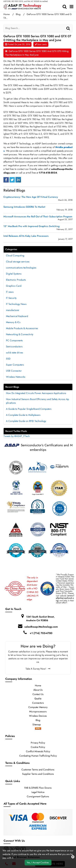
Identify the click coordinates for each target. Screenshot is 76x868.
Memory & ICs (13, 322)
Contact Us (38, 694)
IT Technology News (16, 304)
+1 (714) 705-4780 (41, 633)
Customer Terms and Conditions (38, 770)
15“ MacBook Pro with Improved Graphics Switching (31, 226)
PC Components (14, 340)
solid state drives (15, 353)
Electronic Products (16, 280)
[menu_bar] (72, 7)
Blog (18, 14)
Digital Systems (14, 274)
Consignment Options (38, 796)
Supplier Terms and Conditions (38, 774)
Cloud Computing (15, 255)
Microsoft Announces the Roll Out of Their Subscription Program (38, 217)
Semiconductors (14, 346)
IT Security (11, 298)
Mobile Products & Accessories (22, 328)
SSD (8, 359)
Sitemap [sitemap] (38, 724)
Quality (38, 698)
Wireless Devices (38, 716)
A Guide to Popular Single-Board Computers (29, 409)
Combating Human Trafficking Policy (38, 756)
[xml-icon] (38, 729)
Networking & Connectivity (20, 334)
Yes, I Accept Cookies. (38, 862)
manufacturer (13, 310)
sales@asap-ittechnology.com (41, 627)
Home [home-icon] (7, 14)
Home (38, 685)
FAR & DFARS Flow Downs (38, 788)
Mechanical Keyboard (17, 316)
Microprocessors (38, 711)
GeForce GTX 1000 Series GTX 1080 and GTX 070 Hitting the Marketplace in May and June (37, 53)
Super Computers (15, 365)
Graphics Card (14, 286)
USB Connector (14, 371)
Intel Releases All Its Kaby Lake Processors (26, 236)
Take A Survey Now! (38, 669)
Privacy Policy (38, 743)
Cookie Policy (38, 747)
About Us (38, 690)
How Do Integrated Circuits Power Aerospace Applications (36, 393)
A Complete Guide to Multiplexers (23, 415)
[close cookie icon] (73, 857)
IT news (10, 292)
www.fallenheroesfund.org (65, 598)
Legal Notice (38, 792)
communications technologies (21, 268)
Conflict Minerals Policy (38, 751)
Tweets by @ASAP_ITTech (17, 436)
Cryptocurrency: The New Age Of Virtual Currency (31, 197)
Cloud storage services (18, 262)
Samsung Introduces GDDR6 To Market (24, 207)
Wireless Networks (16, 377)
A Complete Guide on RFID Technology (26, 421)
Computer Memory (38, 707)
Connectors (38, 703)
